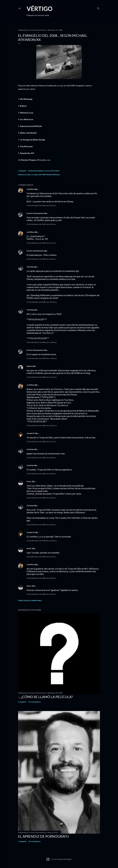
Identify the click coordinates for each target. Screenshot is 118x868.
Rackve (29, 366)
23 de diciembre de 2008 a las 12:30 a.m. (42, 541)
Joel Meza (30, 189)
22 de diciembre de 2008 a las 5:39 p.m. (41, 498)
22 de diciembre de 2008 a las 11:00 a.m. (42, 342)
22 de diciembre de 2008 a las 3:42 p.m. (41, 458)
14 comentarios (34, 841)
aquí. (49, 160)
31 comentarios (34, 702)
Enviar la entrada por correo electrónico (44, 171)
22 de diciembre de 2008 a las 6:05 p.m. (41, 525)
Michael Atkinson (53, 175)
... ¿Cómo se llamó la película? (45, 697)
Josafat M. (31, 433)
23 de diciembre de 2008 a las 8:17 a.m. (41, 557)
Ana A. (29, 481)
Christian (30, 267)
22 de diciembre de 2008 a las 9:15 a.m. (41, 243)
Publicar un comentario (30, 601)
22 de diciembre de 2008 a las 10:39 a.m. (42, 302)
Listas (29, 175)
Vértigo (40, 9)
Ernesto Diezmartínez (35, 213)
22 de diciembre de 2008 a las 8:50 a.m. (41, 224)
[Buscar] (98, 8)
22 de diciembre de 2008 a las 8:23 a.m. (41, 205)
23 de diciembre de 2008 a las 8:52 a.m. (41, 594)
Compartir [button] (22, 171)
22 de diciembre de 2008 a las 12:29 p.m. (42, 425)
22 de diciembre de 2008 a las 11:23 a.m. (42, 377)
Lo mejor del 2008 (39, 175)
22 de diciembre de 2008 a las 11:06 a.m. (42, 358)
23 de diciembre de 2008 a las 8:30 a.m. (41, 578)
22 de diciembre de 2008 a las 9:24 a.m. (41, 259)
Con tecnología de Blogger (59, 859)
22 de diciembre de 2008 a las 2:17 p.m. (41, 442)
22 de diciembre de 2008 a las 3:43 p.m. (41, 474)
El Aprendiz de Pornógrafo (43, 836)
